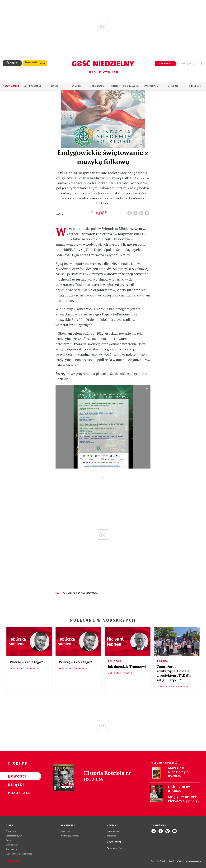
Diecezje (173, 86)
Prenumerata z (31, 63)
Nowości (15, 776)
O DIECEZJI (195, 86)
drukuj (142, 212)
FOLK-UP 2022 (79, 593)
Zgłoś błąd (13, 861)
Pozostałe (15, 793)
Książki (15, 784)
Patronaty (151, 86)
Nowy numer (11, 86)
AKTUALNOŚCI (33, 86)
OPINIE (55, 86)
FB (130, 212)
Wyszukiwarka (200, 63)
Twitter (136, 212)
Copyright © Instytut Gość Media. (165, 861)
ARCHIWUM (98, 86)
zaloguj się (187, 64)
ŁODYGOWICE (93, 593)
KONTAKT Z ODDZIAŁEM (125, 86)
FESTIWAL (68, 593)
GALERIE (76, 86)
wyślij (148, 212)
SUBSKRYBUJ (165, 64)
